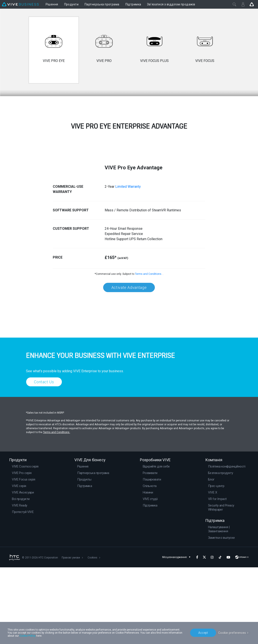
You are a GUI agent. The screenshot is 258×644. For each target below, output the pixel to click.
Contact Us (44, 459)
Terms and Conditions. (149, 351)
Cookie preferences (232, 633)
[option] (54, 50)
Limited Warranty (128, 263)
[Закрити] (234, 4)
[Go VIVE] (252, 4)
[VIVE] (20, 4)
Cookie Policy (27, 636)
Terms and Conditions (57, 509)
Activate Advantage (129, 364)
